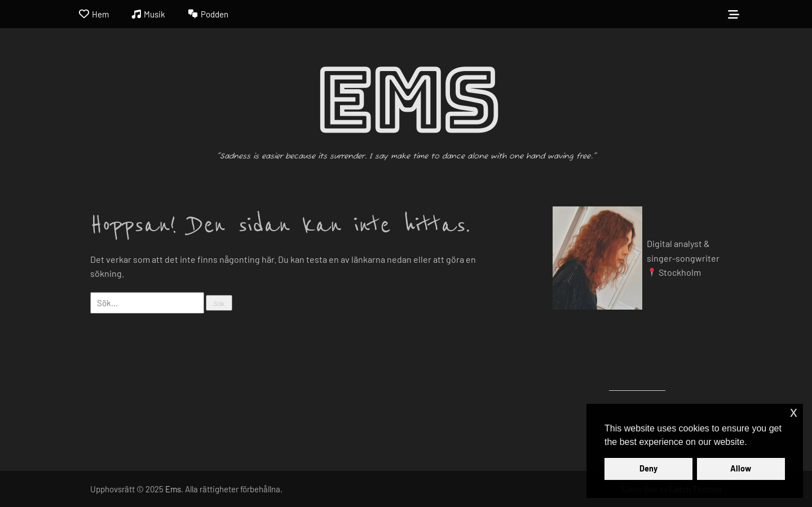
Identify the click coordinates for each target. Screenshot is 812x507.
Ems (406, 102)
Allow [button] (741, 468)
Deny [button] (648, 468)
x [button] (794, 412)
